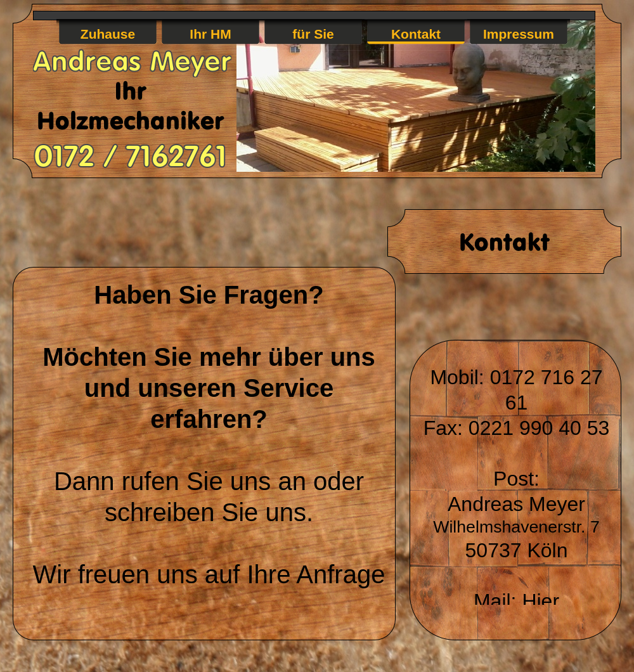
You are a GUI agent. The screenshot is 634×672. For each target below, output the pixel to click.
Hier (540, 601)
